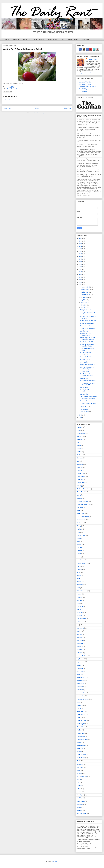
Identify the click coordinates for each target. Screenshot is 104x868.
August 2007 (84, 297)
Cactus (79, 452)
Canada (79, 458)
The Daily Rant (92, 59)
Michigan (80, 634)
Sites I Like (86, 39)
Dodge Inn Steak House (84, 504)
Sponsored (80, 764)
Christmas (80, 464)
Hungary (79, 569)
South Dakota (81, 758)
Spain (79, 761)
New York (80, 687)
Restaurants (81, 733)
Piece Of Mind (81, 727)
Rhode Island (81, 736)
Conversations (81, 477)
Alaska (79, 430)
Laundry (79, 600)
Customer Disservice (83, 489)
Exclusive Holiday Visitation (88, 381)
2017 (81, 259)
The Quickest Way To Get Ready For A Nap (88, 384)
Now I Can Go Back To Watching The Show (87, 345)
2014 (81, 267)
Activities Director (85, 359)
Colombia (80, 467)
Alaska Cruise (81, 433)
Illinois (79, 575)
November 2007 (85, 290)
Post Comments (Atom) (41, 113)
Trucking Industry (82, 776)
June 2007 (84, 302)
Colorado (80, 470)
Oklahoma (80, 705)
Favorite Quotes (73, 39)
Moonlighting (84, 387)
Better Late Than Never (87, 323)
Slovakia (79, 752)
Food (9, 89)
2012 (81, 272)
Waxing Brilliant (85, 362)
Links (79, 603)
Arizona (79, 436)
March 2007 (84, 407)
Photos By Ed (81, 724)
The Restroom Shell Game (88, 342)
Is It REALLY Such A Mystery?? (86, 354)
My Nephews (81, 662)
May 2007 (84, 305)
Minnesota (80, 640)
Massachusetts (81, 619)
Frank (79, 541)
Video (79, 789)
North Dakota (81, 696)
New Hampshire (82, 677)
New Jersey (80, 681)
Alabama (80, 427)
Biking (79, 449)
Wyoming (80, 810)
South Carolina (81, 755)
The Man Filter (85, 371)
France (79, 538)
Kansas (79, 594)
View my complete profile (84, 73)
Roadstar (80, 742)
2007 (81, 285)
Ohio (78, 702)
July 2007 (84, 300)
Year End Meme (82, 813)
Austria (79, 446)
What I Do (16, 39)
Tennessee (80, 767)
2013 (81, 269)
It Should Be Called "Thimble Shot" (86, 334)
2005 (81, 418)
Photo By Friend (82, 721)
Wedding (80, 798)
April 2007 (84, 308)
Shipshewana (81, 745)
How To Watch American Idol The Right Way (87, 375)
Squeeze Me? (84, 378)
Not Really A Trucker (83, 699)
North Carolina (81, 693)
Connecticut (80, 473)
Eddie (79, 510)
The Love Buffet (85, 401)
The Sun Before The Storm (88, 403)
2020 (81, 251)
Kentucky (80, 597)
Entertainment (81, 520)
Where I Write (52, 39)
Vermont (79, 786)
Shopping (80, 749)
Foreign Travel (81, 535)
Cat (78, 461)
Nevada (13, 89)
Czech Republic (82, 492)
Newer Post (7, 108)
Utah (78, 783)
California (80, 455)
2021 (81, 249)
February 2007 (85, 409)
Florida (79, 529)
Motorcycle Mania (82, 656)
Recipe (79, 730)
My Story (80, 665)
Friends (79, 545)
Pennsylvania (81, 715)
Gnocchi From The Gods (87, 326)
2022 (81, 246)
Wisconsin (80, 804)
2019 (81, 254)
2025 (81, 238)
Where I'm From (39, 39)
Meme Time (80, 628)
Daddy (79, 495)
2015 (81, 264)
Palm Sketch (81, 711)
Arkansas (80, 439)
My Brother (80, 659)
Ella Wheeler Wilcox (83, 517)
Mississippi (80, 643)
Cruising (79, 486)
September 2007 (86, 295)
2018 (81, 256)
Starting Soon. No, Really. (88, 328)
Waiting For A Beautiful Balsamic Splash (87, 368)
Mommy (79, 650)
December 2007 (85, 287)
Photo (17, 89)
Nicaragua (80, 690)
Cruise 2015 (81, 483)
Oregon (79, 708)
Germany (80, 551)
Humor (79, 566)
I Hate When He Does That (88, 321)
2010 (81, 277)
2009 (81, 280)
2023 (81, 244)
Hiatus (79, 557)
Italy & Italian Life (82, 591)
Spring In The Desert (86, 310)
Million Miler (80, 637)
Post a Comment (10, 100)
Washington (80, 795)
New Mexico (81, 684)
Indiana (79, 582)
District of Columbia (83, 501)
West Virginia (81, 801)
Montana (80, 653)
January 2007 (85, 412)
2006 (81, 415)
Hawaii (79, 554)
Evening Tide (84, 331)
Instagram (80, 585)
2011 (81, 274)
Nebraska (80, 668)
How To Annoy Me (82, 563)
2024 (81, 241)
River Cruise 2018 (82, 739)
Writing (79, 807)
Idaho (79, 572)
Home (7, 39)
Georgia (79, 548)
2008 (81, 282)
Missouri (79, 646)
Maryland (80, 616)
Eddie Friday (81, 514)
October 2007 (85, 292)
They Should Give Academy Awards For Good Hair (88, 398)
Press (62, 39)
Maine (79, 609)
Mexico (79, 631)
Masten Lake (81, 622)
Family (79, 526)
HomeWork (80, 560)
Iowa (78, 588)
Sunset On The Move (86, 357)
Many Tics (80, 613)
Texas (79, 770)
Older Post (68, 108)
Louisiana (80, 606)
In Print (79, 579)
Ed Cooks (80, 507)
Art (78, 443)
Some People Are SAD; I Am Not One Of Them (87, 339)
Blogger (55, 861)
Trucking (79, 773)
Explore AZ (80, 523)
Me (78, 625)
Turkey (79, 779)
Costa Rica (80, 480)
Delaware (80, 498)
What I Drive (26, 39)
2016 (81, 262)
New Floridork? (85, 394)
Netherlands (81, 671)
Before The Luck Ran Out (88, 365)
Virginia (79, 792)
